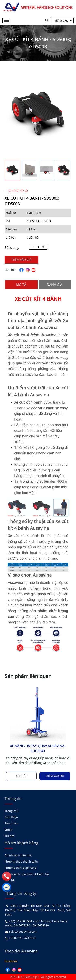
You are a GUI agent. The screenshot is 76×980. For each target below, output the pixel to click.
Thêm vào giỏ (21, 260)
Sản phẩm (12, 823)
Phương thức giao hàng (20, 868)
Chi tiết (21, 776)
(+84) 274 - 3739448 (22, 938)
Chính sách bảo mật (18, 855)
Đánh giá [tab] (55, 285)
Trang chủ (12, 811)
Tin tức (9, 836)
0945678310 (41, 925)
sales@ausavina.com (23, 931)
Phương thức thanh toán (21, 862)
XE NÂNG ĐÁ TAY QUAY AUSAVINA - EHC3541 (38, 748)
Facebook (11, 961)
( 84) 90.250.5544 (21, 921)
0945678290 (22, 925)
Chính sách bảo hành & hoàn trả (27, 874)
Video (8, 830)
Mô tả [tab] (21, 285)
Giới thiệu (11, 817)
